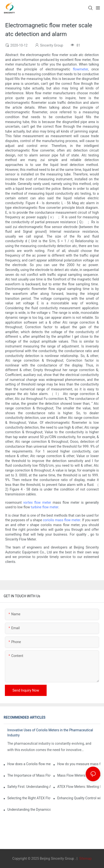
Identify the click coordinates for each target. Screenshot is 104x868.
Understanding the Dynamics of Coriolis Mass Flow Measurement (29, 810)
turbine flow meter (44, 507)
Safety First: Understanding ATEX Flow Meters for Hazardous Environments (29, 787)
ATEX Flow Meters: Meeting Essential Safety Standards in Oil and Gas (79, 787)
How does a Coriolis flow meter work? (29, 764)
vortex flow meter (37, 502)
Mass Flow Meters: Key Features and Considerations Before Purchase (79, 775)
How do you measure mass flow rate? (79, 764)
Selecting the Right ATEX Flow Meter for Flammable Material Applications (29, 798)
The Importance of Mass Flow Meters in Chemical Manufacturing (29, 775)
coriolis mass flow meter (62, 520)
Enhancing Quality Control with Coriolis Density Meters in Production (79, 798)
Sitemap (85, 858)
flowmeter (80, 69)
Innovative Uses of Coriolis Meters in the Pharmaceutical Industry (50, 733)
